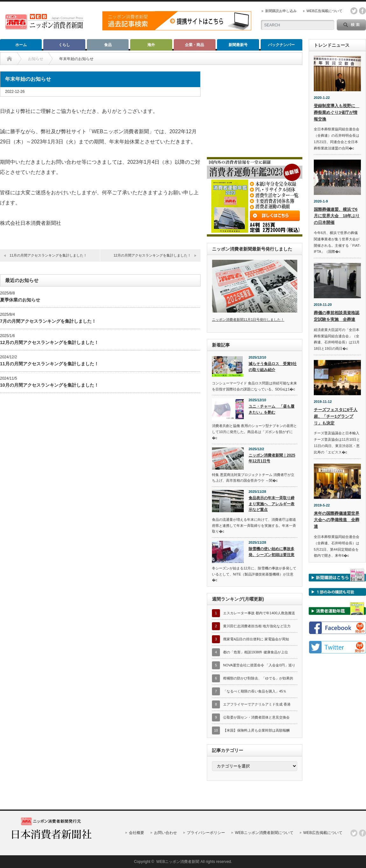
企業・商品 (194, 45)
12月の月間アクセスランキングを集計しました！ (152, 255)
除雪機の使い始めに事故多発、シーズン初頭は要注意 (271, 552)
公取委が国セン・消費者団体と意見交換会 (256, 717)
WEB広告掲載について (324, 11)
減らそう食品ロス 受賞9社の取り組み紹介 (273, 367)
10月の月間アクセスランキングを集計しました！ (49, 385)
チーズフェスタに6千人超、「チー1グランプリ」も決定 (336, 416)
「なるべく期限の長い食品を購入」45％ (255, 691)
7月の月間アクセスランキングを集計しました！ (48, 321)
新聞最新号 (238, 45)
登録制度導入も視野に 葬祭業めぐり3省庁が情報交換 (337, 112)
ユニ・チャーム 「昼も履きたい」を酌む (271, 409)
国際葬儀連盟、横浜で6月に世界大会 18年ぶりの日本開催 (337, 216)
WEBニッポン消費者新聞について (264, 833)
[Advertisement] (255, 111)
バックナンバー (281, 45)
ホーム (21, 45)
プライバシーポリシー (206, 833)
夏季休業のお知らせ (20, 300)
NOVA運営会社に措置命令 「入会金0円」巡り (259, 665)
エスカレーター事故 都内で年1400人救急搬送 (259, 613)
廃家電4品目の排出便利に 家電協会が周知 (256, 639)
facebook (362, 11)
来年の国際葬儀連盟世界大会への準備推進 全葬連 (337, 520)
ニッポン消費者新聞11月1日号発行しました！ (248, 320)
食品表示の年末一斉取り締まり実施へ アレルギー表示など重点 (271, 504)
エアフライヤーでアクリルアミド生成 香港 (257, 704)
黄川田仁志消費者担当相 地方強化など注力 (257, 626)
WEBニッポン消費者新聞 (178, 862)
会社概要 (137, 833)
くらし (64, 45)
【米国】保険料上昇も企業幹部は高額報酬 (256, 730)
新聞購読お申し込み (281, 11)
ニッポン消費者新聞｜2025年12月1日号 (272, 458)
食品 (108, 45)
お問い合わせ (165, 833)
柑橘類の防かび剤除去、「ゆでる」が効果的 (258, 678)
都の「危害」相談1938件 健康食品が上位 (256, 652)
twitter (354, 11)
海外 (151, 45)
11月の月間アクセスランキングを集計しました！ (48, 255)
